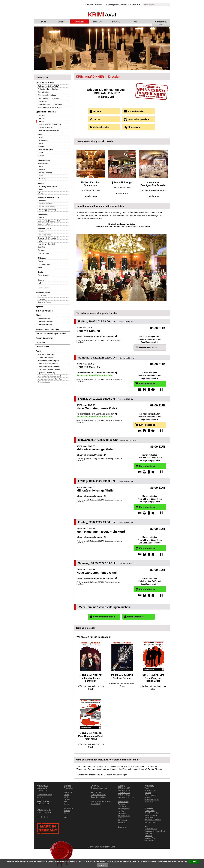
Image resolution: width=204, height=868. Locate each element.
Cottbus (41, 218)
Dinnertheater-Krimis (45, 83)
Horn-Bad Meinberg (45, 204)
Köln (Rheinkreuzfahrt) (46, 207)
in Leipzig (42, 299)
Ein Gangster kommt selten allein (50, 379)
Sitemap (148, 797)
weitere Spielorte (44, 288)
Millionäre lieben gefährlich (48, 89)
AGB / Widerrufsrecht (152, 800)
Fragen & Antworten (45, 338)
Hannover (42, 170)
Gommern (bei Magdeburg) (48, 238)
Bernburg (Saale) (44, 235)
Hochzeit (121, 818)
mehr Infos (103, 865)
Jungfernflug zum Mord (47, 357)
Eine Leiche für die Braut (47, 95)
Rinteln (41, 176)
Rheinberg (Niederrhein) (47, 210)
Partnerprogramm (151, 795)
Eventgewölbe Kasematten (49, 130)
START (43, 22)
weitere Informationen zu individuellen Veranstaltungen (103, 775)
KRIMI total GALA (124, 795)
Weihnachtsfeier (43, 292)
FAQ (111, 5)
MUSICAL (98, 22)
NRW (66, 817)
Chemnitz (42, 118)
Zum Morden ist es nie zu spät (49, 370)
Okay (194, 861)
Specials (40, 307)
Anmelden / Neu (161, 22)
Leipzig (41, 143)
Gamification (149, 818)
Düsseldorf (42, 201)
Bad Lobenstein (44, 264)
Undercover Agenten (152, 815)
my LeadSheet (150, 840)
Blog (117, 5)
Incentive (121, 811)
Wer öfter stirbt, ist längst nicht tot (50, 107)
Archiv (39, 351)
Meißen (41, 146)
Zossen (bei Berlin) (45, 224)
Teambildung (122, 813)
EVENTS (116, 22)
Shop (38, 315)
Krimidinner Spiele (151, 822)
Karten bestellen (44, 319)
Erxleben (41, 232)
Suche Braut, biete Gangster (49, 361)
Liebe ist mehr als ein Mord (48, 364)
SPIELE (61, 22)
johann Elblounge (46, 127)
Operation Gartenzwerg (47, 373)
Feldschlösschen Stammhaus (50, 124)
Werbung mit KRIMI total (153, 820)
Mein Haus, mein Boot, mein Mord (51, 104)
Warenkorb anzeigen (97, 5)
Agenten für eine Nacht (47, 354)
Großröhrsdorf (43, 140)
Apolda (41, 261)
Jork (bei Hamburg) (45, 173)
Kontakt (137, 5)
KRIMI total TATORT (124, 790)
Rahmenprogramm (124, 809)
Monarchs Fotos (150, 838)
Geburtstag (121, 823)
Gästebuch (41, 342)
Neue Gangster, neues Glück (49, 98)
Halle (40, 241)
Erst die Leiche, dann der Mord (49, 376)
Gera (40, 267)
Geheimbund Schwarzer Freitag (50, 367)
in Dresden (42, 296)
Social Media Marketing (153, 813)
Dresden (41, 121)
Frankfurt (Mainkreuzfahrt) (48, 187)
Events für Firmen (45, 302)
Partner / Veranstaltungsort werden (51, 334)
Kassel (41, 190)
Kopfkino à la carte (151, 829)
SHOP (134, 22)
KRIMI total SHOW (124, 788)
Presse (147, 788)
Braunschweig (43, 164)
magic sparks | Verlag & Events (155, 831)
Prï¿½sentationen (124, 816)
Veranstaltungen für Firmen (48, 329)
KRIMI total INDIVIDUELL (126, 797)
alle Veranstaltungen (45, 311)
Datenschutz (149, 802)
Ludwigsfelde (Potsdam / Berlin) (50, 221)
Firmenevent (122, 806)
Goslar (40, 167)
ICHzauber (148, 836)
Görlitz (40, 134)
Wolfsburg (42, 179)
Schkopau (42, 250)
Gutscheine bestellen (46, 322)
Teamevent (81, 769)
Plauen (41, 153)
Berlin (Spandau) (44, 275)
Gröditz (41, 137)
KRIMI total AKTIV (124, 793)
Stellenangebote (150, 790)
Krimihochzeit (122, 820)
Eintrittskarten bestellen (99, 795)
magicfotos (148, 833)
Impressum (126, 5)
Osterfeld (41, 247)
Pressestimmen (43, 347)
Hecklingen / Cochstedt (47, 244)
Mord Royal (42, 101)
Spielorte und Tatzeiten (46, 112)
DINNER (80, 22)
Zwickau (41, 156)
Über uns (148, 793)
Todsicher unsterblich (48, 86)
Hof (39, 283)
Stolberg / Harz (44, 253)
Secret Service (150, 811)
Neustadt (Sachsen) (45, 149)
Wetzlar (41, 193)
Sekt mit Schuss (44, 92)
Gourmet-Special (44, 382)
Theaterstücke (68, 788)
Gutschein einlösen (45, 325)
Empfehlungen (123, 827)
